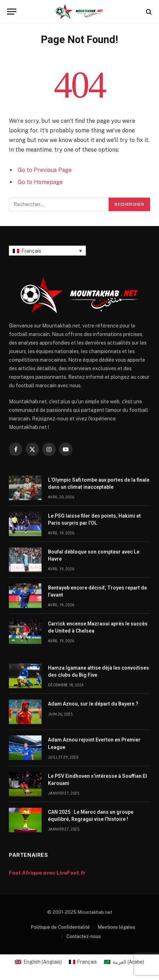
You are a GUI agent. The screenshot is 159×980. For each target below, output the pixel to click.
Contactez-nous (84, 936)
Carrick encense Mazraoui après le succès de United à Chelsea (98, 627)
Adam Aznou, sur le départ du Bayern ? (93, 704)
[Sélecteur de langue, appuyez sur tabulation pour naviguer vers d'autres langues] (47, 250)
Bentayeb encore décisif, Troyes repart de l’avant (97, 591)
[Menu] (12, 12)
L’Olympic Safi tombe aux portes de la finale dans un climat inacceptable (99, 483)
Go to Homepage (40, 182)
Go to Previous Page (45, 170)
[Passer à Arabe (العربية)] (124, 962)
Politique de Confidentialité (60, 927)
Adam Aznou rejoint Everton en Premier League (94, 743)
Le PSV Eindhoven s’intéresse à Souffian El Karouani (97, 780)
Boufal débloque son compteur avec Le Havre (94, 555)
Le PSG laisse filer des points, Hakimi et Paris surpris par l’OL (94, 519)
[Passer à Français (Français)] (83, 962)
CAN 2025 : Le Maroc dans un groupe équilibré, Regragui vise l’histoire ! (91, 816)
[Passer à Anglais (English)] (38, 962)
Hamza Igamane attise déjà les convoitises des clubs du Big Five (98, 671)
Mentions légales (117, 927)
